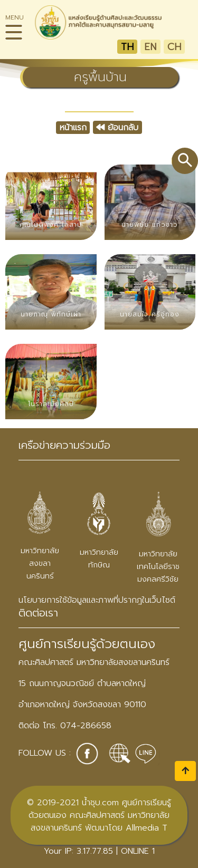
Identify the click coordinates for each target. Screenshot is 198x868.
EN (150, 47)
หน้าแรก (73, 128)
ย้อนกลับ (117, 128)
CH (174, 47)
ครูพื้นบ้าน (100, 77)
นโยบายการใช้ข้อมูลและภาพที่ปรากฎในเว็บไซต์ (97, 600)
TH (127, 47)
